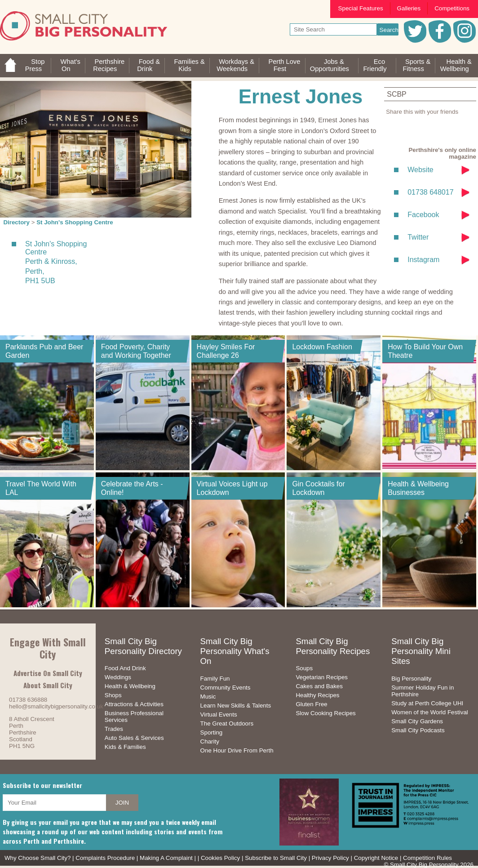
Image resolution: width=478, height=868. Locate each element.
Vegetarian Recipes (322, 677)
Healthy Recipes (317, 695)
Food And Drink (125, 668)
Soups (304, 668)
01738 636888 (28, 700)
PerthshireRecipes (109, 65)
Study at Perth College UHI (427, 703)
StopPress (35, 65)
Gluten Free (311, 704)
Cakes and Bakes (319, 686)
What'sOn (71, 65)
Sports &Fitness (416, 65)
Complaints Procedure (105, 858)
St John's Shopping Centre (75, 222)
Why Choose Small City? (38, 858)
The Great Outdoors (227, 723)
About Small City (48, 685)
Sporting (212, 732)
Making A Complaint (166, 858)
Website (420, 170)
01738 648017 (430, 192)
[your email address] (54, 803)
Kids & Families (125, 747)
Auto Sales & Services (134, 738)
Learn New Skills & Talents (236, 706)
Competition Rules (427, 858)
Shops (113, 695)
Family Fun (215, 679)
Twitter (418, 237)
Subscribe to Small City (276, 858)
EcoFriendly (375, 65)
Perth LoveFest (284, 65)
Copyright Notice (376, 858)
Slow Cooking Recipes (325, 713)
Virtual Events (219, 714)
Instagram (423, 260)
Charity (210, 741)
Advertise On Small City (48, 673)
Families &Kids (189, 65)
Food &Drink (148, 65)
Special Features (361, 8)
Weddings (118, 677)
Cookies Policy (220, 858)
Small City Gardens (417, 721)
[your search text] (333, 29)
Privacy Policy (330, 858)
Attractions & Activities (134, 704)
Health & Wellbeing (130, 686)
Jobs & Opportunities (330, 65)
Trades (114, 729)
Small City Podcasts (418, 730)
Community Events (226, 688)
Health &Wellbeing (456, 65)
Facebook (423, 215)
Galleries (409, 8)
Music (208, 697)
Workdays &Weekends (235, 65)
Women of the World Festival (430, 712)
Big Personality (411, 679)
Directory (16, 222)
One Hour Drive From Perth (237, 750)
